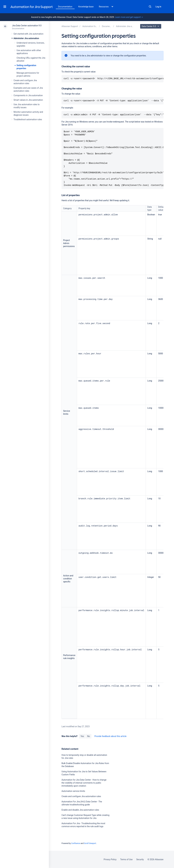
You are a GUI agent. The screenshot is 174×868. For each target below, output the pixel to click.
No (89, 736)
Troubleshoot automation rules (28, 119)
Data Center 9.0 (151, 26)
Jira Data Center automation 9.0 (27, 26)
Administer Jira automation (26, 38)
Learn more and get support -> (129, 17)
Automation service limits (73, 791)
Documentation (65, 7)
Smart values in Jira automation (28, 100)
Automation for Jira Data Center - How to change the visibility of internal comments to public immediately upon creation (84, 783)
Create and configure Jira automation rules (81, 796)
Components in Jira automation (28, 95)
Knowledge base (86, 7)
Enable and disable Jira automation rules (80, 810)
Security (140, 859)
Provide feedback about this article (110, 736)
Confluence (76, 843)
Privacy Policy (110, 859)
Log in (158, 7)
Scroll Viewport (90, 843)
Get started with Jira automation (28, 34)
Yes (82, 736)
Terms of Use (126, 859)
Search (150, 7)
